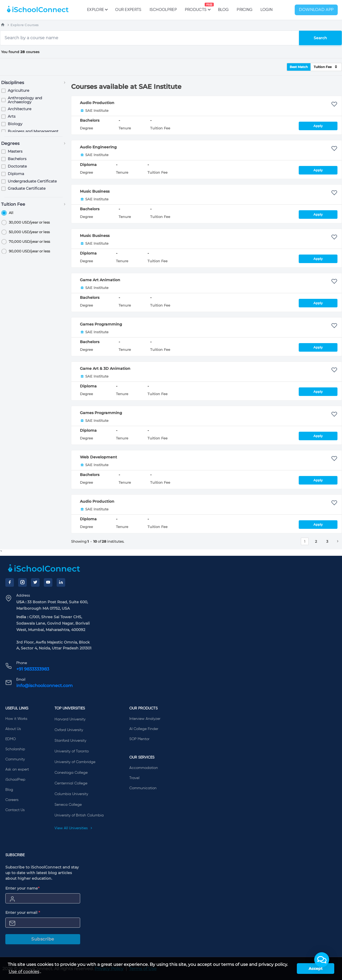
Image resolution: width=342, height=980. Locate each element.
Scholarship (15, 749)
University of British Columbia (79, 815)
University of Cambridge (75, 762)
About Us (13, 729)
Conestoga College (71, 773)
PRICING (245, 10)
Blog (223, 10)
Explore (97, 10)
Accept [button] (316, 969)
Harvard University (70, 719)
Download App (316, 10)
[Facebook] (10, 582)
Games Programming (101, 324)
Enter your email (23, 912)
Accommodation (144, 768)
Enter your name (22, 888)
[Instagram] (22, 582)
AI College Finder (144, 729)
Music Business (95, 191)
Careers (12, 800)
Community (15, 759)
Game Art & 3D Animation (105, 368)
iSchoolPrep (163, 10)
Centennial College (71, 783)
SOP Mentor (139, 739)
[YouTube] (48, 582)
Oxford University (69, 730)
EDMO (11, 739)
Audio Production (97, 103)
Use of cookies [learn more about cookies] (24, 972)
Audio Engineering (98, 147)
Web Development (98, 457)
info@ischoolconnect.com (44, 686)
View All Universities (73, 828)
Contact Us (15, 810)
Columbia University (71, 794)
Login (267, 10)
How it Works (16, 719)
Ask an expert (17, 769)
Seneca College (68, 805)
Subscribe (43, 939)
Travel (134, 778)
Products (196, 7)
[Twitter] (35, 582)
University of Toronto (72, 751)
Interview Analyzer (145, 719)
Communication (143, 788)
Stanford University (70, 741)
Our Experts (128, 10)
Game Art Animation (100, 280)
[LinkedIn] (61, 582)
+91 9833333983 (33, 669)
